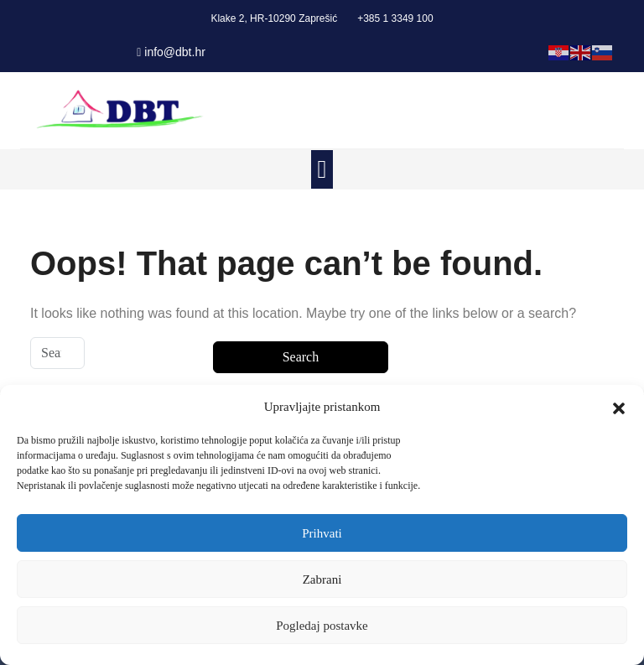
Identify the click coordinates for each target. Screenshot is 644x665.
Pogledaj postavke (322, 626)
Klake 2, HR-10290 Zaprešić (274, 18)
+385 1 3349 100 (395, 18)
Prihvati (322, 533)
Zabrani (322, 579)
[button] (619, 407)
